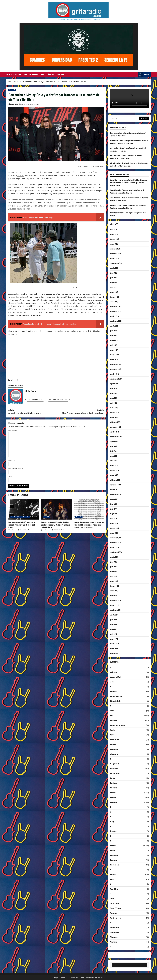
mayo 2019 (114, 629)
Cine (112, 716)
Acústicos (113, 672)
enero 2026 (114, 244)
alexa (112, 682)
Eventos (113, 778)
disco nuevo (114, 754)
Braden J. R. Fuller (116, 205)
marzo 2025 (114, 292)
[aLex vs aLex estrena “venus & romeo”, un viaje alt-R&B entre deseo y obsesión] (89, 509)
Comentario (14, 430)
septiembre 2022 (116, 437)
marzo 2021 (114, 523)
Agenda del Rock (16, 517)
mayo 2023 (114, 398)
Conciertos (114, 720)
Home (43, 74)
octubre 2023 (115, 374)
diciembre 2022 (115, 422)
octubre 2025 (115, 258)
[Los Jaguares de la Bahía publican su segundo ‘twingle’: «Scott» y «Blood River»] (24, 509)
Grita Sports (114, 802)
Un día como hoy (116, 918)
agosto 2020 (114, 557)
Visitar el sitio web (35, 399)
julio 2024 (114, 331)
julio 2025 (114, 273)
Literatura (114, 831)
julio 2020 (114, 562)
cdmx (112, 711)
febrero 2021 (115, 528)
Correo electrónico (16, 468)
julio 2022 (114, 446)
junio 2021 (114, 509)
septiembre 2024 (116, 321)
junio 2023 (114, 393)
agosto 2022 (114, 441)
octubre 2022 (115, 432)
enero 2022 (114, 475)
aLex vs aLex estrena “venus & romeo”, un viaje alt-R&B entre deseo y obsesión (89, 523)
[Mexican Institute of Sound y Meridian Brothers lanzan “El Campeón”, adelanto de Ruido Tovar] (56, 509)
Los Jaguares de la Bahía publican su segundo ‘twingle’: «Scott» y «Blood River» (22, 525)
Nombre (12, 460)
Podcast (113, 850)
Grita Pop (113, 797)
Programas (114, 860)
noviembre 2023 (116, 369)
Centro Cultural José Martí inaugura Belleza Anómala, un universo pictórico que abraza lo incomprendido (129, 183)
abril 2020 (114, 576)
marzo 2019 (114, 639)
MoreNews (90, 978)
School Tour (114, 889)
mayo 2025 (114, 282)
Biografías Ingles (116, 701)
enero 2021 (114, 533)
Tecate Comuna (115, 903)
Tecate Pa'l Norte (116, 908)
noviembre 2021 (116, 485)
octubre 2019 (115, 605)
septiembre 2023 (116, 379)
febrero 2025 (115, 297)
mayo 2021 (114, 514)
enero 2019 (114, 648)
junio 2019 (114, 624)
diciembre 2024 (115, 307)
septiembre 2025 (116, 263)
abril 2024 (114, 345)
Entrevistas (114, 769)
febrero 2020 (115, 586)
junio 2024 (114, 335)
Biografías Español (116, 696)
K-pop (112, 821)
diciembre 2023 (115, 364)
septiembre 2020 (116, 552)
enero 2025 (114, 302)
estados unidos (115, 773)
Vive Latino (114, 942)
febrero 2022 (115, 470)
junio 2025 (114, 278)
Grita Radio (14, 104)
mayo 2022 (114, 456)
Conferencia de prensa (118, 725)
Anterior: (32, 412)
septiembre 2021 (116, 494)
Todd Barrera (114, 198)
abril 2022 (114, 461)
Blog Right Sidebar (31, 74)
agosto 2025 (114, 268)
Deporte (113, 744)
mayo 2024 (114, 340)
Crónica (113, 730)
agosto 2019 (114, 615)
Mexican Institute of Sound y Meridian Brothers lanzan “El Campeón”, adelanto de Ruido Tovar (56, 525)
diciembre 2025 (115, 249)
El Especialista (115, 764)
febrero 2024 (115, 355)
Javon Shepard (115, 190)
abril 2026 (114, 229)
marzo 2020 (114, 581)
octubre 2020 (115, 547)
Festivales (114, 783)
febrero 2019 (115, 644)
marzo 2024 (114, 350)
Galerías (113, 793)
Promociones (115, 865)
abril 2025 (114, 287)
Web (10, 476)
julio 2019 (114, 620)
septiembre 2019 (116, 610)
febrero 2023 (115, 412)
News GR (12, 90)
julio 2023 (114, 388)
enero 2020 (114, 591)
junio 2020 (114, 567)
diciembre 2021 (115, 480)
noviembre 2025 (116, 254)
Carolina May (46, 530)
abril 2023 (114, 403)
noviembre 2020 (116, 543)
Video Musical (115, 932)
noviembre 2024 (116, 311)
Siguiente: (80, 412)
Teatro (112, 899)
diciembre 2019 (115, 595)
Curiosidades (115, 740)
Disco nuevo (114, 749)
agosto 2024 (114, 326)
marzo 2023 (114, 408)
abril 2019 (114, 634)
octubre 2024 (115, 316)
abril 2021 (114, 518)
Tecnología (114, 913)
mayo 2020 (114, 571)
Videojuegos (114, 937)
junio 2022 (114, 451)
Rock (112, 879)
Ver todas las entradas (58, 399)
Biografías (114, 691)
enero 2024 (114, 360)
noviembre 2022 (116, 427)
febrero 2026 (115, 239)
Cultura (113, 735)
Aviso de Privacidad (14, 74)
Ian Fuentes (13, 530)
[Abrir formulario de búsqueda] (135, 75)
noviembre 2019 (116, 600)
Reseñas (113, 874)
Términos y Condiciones (56, 74)
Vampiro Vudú (115, 927)
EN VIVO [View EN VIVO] (143, 75)
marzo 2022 (114, 465)
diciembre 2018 (115, 653)
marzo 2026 (114, 234)
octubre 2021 (115, 490)
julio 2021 (113, 504)
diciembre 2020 (115, 538)
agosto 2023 (114, 384)
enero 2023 (114, 417)
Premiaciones (115, 855)
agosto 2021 (114, 499)
